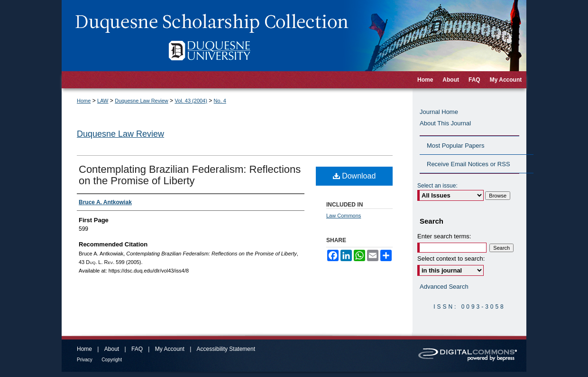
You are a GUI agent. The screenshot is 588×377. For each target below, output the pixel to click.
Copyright (112, 360)
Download (354, 176)
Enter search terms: (444, 236)
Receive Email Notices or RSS (469, 164)
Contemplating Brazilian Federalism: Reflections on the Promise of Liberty (190, 175)
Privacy (85, 360)
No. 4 (220, 101)
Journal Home (439, 112)
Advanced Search (444, 287)
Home (84, 101)
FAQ (137, 349)
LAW (103, 101)
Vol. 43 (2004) (191, 101)
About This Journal (445, 123)
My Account (170, 349)
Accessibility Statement (226, 349)
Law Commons (344, 216)
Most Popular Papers (455, 146)
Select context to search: (451, 259)
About (112, 349)
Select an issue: (437, 186)
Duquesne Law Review (142, 101)
